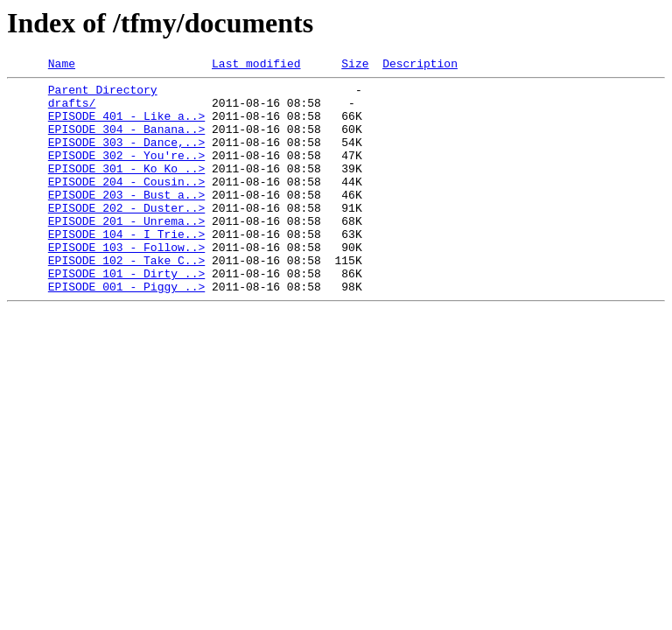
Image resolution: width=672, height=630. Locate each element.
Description (420, 66)
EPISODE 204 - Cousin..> (126, 205)
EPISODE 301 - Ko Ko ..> (126, 189)
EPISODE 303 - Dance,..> (126, 157)
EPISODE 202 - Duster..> (126, 236)
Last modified (256, 66)
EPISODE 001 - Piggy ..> (126, 331)
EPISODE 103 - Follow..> (126, 283)
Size (355, 66)
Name (62, 66)
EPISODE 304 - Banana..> (126, 142)
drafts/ (72, 110)
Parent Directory (103, 94)
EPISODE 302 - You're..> (126, 173)
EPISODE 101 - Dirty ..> (126, 315)
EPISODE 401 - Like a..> (126, 126)
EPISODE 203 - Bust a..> (126, 220)
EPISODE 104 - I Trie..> (126, 268)
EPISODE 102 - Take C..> (126, 299)
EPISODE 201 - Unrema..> (126, 252)
